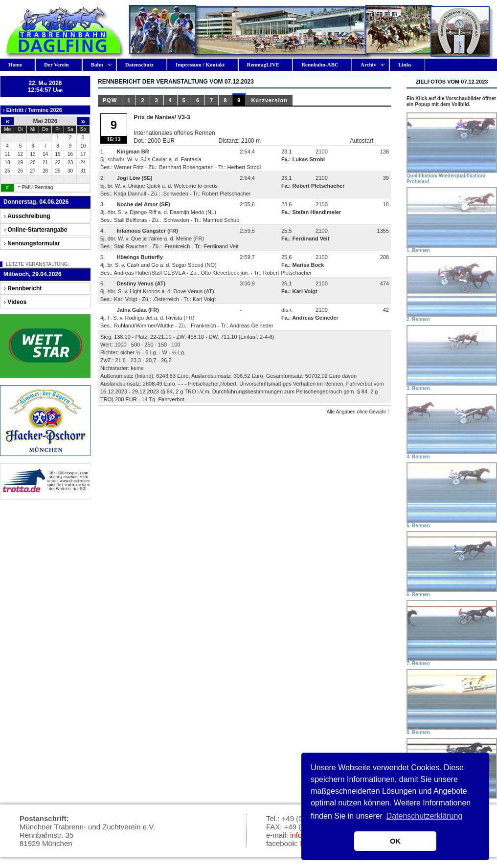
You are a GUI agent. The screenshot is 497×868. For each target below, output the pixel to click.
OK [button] (395, 841)
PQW (110, 100)
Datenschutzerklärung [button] (425, 816)
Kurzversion (269, 100)
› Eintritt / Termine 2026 (33, 110)
